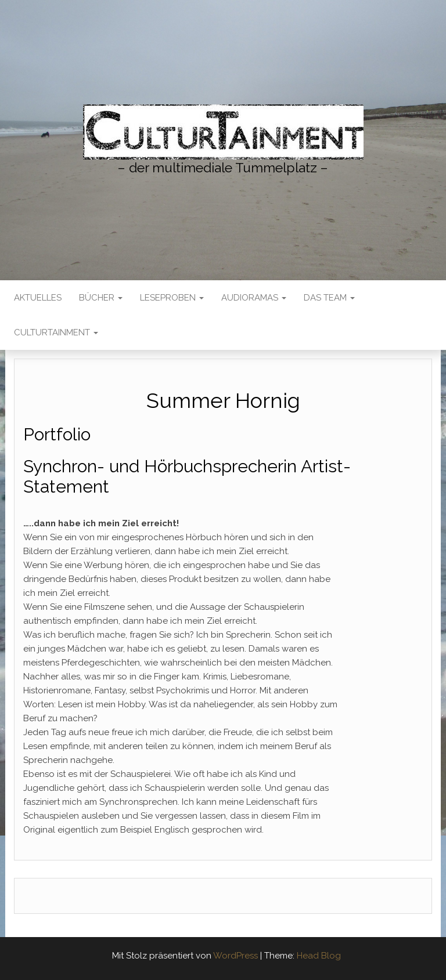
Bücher (101, 298)
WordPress (235, 956)
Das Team (329, 298)
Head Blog (319, 956)
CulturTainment (56, 332)
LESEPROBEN (172, 298)
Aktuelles (38, 298)
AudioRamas (254, 298)
